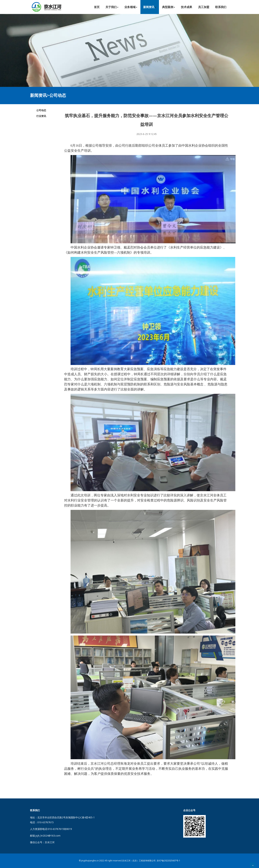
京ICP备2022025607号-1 (168, 861)
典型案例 (169, 7)
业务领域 (131, 7)
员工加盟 (204, 7)
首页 (97, 7)
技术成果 (187, 7)
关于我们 (112, 7)
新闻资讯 (150, 7)
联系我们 (221, 7)
